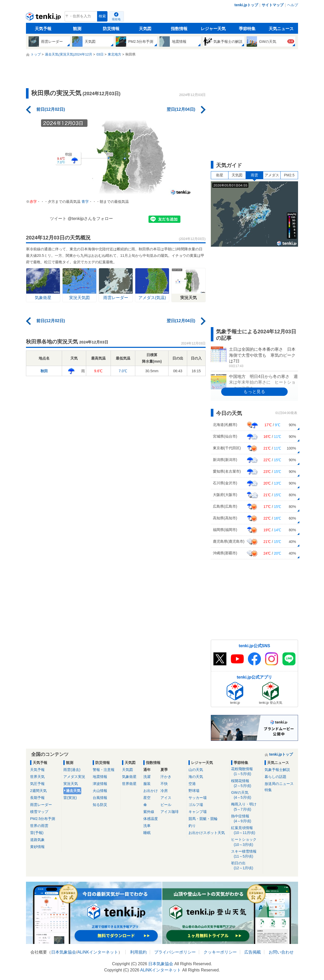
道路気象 (37, 840)
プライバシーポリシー (175, 952)
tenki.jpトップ (246, 5)
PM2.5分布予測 (43, 819)
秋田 (44, 371)
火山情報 (100, 791)
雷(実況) (70, 798)
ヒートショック (246, 842)
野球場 (194, 791)
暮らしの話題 (275, 777)
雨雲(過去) (72, 770)
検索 (102, 16)
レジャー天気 (213, 29)
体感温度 (151, 819)
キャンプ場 (198, 812)
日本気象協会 (64, 952)
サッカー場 (198, 798)
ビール (166, 805)
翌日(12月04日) (181, 109)
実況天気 (71, 784)
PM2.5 (289, 175)
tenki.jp (44, 18)
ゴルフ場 (196, 805)
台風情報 (100, 798)
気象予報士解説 (277, 770)
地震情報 (100, 777)
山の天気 (196, 770)
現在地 (116, 19)
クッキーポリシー (220, 952)
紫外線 (149, 812)
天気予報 (43, 29)
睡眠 (147, 833)
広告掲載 (253, 952)
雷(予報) (37, 833)
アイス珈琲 (170, 812)
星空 (147, 798)
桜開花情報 (246, 784)
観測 (77, 29)
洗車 (147, 826)
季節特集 (247, 29)
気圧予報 (37, 784)
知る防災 (100, 805)
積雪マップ (39, 812)
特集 (268, 790)
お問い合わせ (281, 952)
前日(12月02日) (51, 109)
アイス (166, 798)
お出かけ (151, 791)
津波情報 (100, 784)
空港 (192, 784)
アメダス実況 (74, 777)
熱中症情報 (246, 819)
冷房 (164, 791)
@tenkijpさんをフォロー (90, 219)
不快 (164, 784)
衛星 (220, 175)
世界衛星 (129, 784)
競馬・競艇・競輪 (203, 819)
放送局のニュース (279, 784)
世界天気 (37, 777)
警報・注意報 (104, 770)
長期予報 (37, 798)
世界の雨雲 (39, 826)
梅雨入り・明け (246, 807)
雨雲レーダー (41, 805)
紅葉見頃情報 (246, 830)
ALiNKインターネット (98, 952)
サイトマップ (273, 5)
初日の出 (246, 866)
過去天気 (73, 791)
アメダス (272, 175)
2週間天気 (38, 791)
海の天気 (196, 777)
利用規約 (138, 952)
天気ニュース (281, 29)
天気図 (145, 29)
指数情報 (179, 29)
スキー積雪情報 (246, 854)
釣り (192, 826)
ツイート (58, 219)
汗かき (166, 777)
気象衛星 (129, 777)
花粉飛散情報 (246, 772)
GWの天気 (246, 795)
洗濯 (147, 777)
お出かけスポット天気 (207, 833)
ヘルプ (293, 5)
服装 (147, 784)
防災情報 (111, 29)
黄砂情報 (37, 847)
